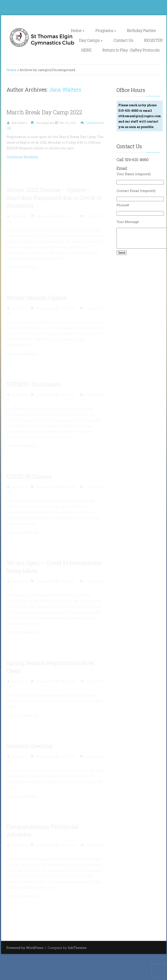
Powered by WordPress (25, 948)
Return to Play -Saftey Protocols (131, 50)
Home (78, 30)
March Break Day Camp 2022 (44, 114)
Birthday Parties (141, 30)
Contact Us (123, 40)
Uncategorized (45, 125)
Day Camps (91, 40)
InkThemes (77, 948)
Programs (106, 30)
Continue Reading (22, 159)
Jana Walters (65, 90)
